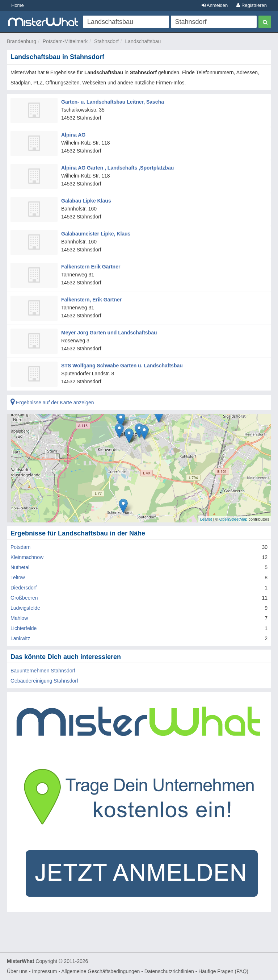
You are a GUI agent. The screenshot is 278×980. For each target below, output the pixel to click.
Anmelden (215, 5)
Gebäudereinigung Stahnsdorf (44, 681)
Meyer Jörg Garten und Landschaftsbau (109, 333)
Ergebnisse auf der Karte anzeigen (52, 403)
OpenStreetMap (233, 519)
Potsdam (20, 547)
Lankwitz (20, 638)
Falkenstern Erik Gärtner (91, 267)
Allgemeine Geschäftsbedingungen (100, 971)
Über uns (17, 971)
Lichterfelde (24, 628)
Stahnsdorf (106, 41)
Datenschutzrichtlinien (169, 971)
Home (18, 5)
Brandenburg (22, 41)
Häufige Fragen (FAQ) (223, 971)
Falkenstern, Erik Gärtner (91, 300)
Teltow (18, 577)
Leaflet (206, 519)
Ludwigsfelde (25, 608)
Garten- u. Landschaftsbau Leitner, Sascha (113, 102)
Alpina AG (73, 135)
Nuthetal (20, 567)
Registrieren (252, 5)
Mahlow (19, 618)
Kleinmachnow (27, 557)
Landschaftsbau (143, 41)
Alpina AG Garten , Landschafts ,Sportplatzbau (117, 168)
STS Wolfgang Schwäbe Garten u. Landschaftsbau (122, 366)
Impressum (44, 971)
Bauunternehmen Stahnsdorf (43, 671)
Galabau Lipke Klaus (86, 201)
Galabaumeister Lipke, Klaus (96, 234)
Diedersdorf (24, 588)
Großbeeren (24, 598)
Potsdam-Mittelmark (65, 41)
